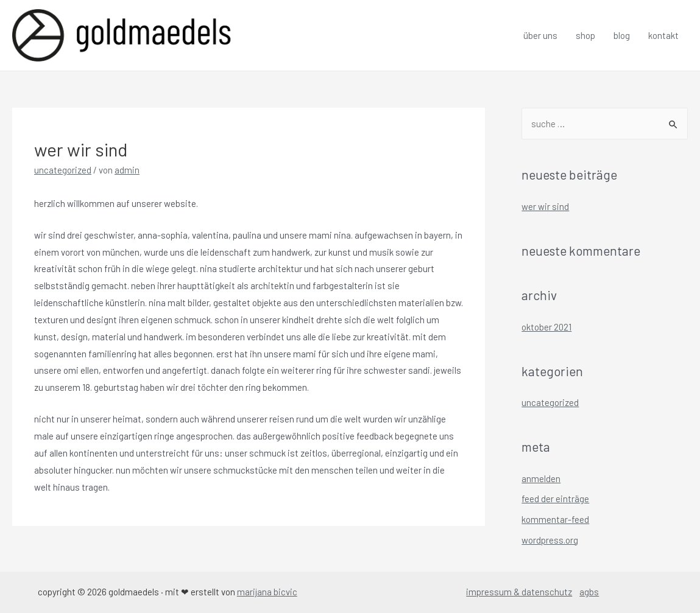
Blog (622, 35)
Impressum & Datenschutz (519, 592)
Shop (585, 35)
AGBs (589, 592)
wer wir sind (545, 206)
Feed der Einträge (555, 499)
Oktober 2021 (546, 327)
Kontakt (663, 35)
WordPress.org (550, 540)
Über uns (540, 35)
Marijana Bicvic (267, 592)
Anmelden (541, 478)
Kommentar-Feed (555, 519)
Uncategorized (63, 170)
